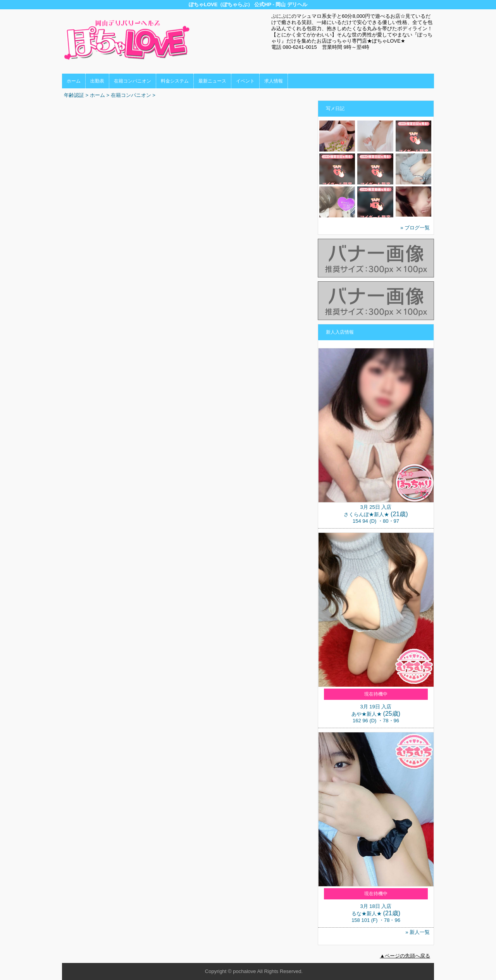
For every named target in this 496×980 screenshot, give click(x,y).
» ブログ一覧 (415, 228)
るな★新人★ (367, 914)
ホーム (74, 81)
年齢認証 (74, 95)
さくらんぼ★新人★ (366, 514)
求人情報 (274, 81)
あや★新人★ (367, 714)
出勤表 (97, 81)
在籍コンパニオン (133, 81)
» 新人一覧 (418, 932)
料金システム (175, 81)
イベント (245, 81)
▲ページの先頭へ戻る (405, 956)
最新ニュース (212, 81)
